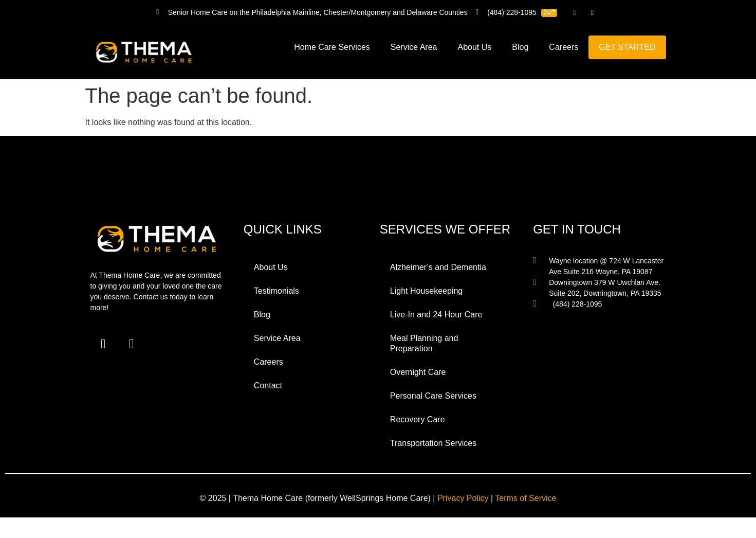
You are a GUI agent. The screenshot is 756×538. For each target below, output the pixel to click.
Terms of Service (525, 498)
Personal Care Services (433, 396)
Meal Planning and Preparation (424, 343)
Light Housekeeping (426, 291)
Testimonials (276, 291)
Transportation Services (433, 443)
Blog (520, 47)
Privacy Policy (463, 498)
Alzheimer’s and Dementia (438, 267)
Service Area (414, 47)
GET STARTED (627, 47)
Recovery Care (418, 419)
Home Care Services (332, 47)
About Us (475, 47)
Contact (268, 385)
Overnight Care (418, 372)
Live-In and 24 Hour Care (436, 315)
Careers (564, 47)
